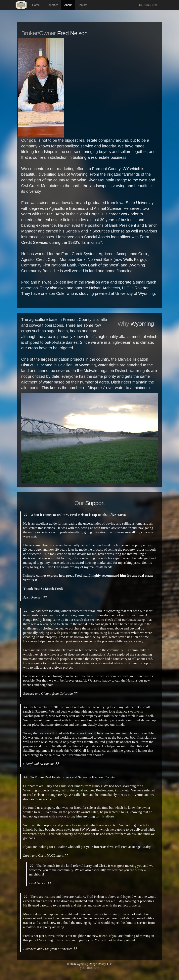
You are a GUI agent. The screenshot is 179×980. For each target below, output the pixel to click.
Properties (52, 5)
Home (36, 5)
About (68, 5)
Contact (82, 5)
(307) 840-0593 (149, 5)
